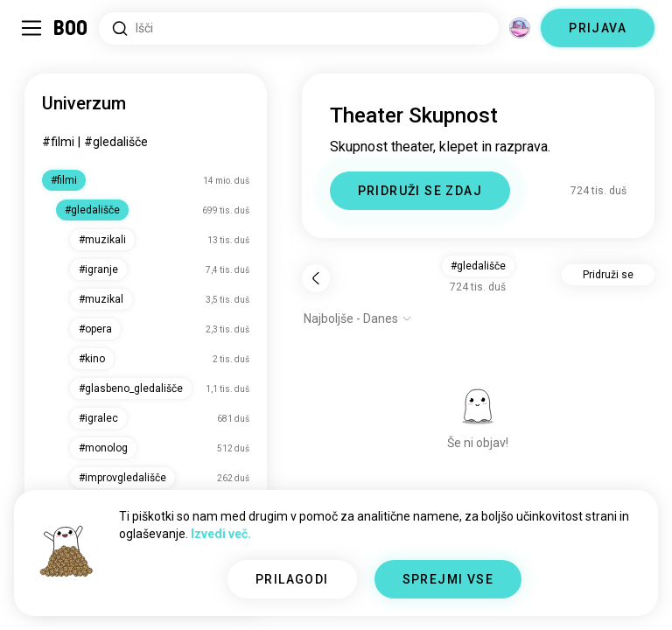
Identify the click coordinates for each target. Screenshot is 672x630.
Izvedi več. (221, 534)
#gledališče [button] (478, 266)
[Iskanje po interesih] (299, 28)
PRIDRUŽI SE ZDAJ (420, 191)
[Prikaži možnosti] (358, 318)
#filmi (58, 142)
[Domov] (71, 28)
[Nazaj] (316, 278)
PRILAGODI (292, 579)
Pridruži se (608, 275)
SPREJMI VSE (448, 579)
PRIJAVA (598, 28)
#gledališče (116, 142)
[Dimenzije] (520, 28)
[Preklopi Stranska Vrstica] (31, 28)
